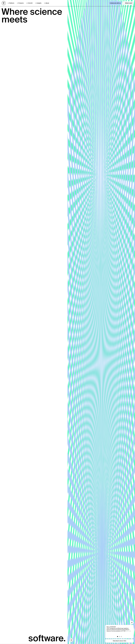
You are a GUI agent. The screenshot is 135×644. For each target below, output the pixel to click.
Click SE (30, 3)
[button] (119, 637)
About (47, 3)
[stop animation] (67, 640)
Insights (38, 3)
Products (20, 3)
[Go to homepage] (4, 3)
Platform (11, 3)
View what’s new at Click (119, 641)
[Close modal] (132, 623)
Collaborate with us (115, 3)
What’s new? (128, 3)
